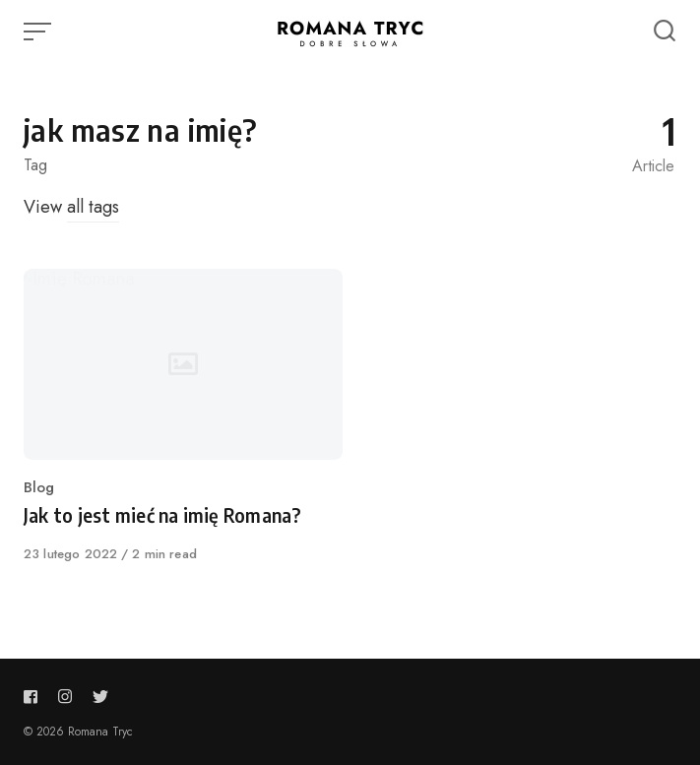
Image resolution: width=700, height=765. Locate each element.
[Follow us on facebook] (34, 697)
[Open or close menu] (39, 32)
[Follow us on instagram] (65, 697)
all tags (93, 207)
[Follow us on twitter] (96, 697)
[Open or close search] (665, 32)
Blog (39, 487)
